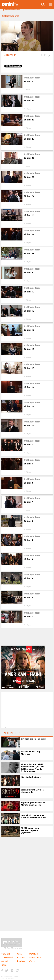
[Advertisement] (28, 710)
